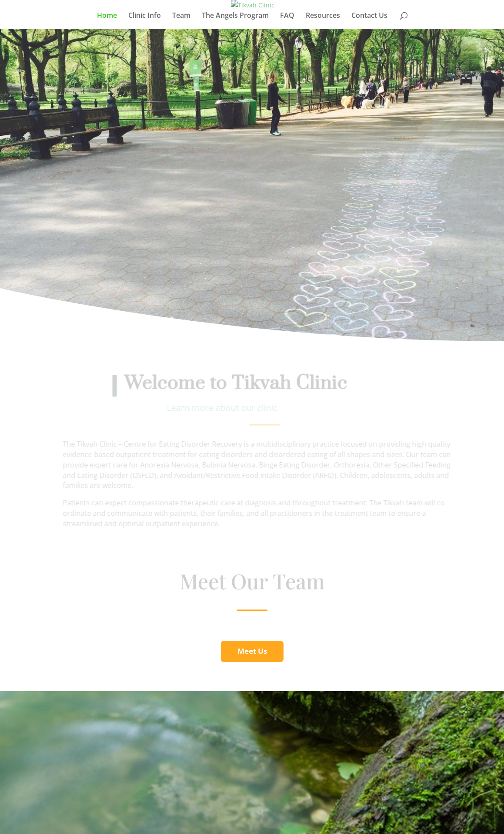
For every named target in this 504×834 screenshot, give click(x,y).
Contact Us (369, 16)
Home (107, 16)
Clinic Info (145, 16)
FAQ (287, 16)
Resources (323, 16)
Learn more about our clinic (225, 408)
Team (181, 16)
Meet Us (252, 651)
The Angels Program (235, 16)
